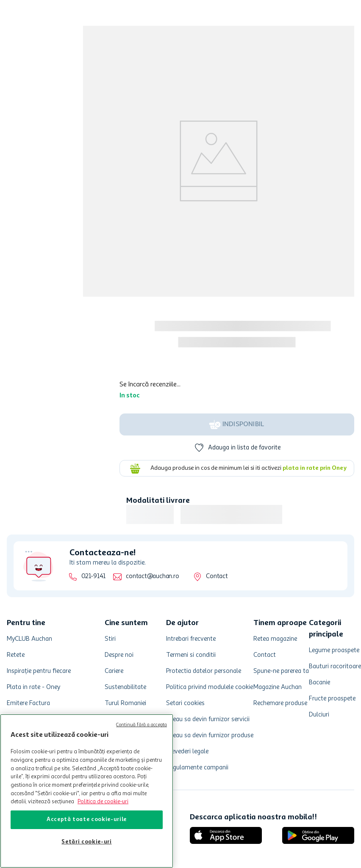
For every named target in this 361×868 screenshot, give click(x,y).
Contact (217, 577)
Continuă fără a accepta (142, 725)
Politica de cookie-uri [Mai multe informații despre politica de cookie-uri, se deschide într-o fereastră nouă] (103, 802)
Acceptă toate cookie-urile (87, 820)
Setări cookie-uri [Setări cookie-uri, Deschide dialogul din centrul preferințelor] (86, 842)
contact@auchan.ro (152, 577)
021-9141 (93, 577)
